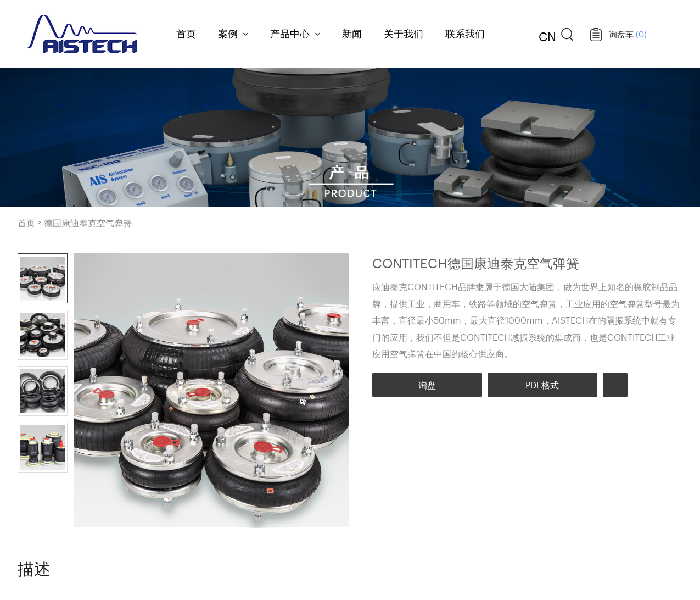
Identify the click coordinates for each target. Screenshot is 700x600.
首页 (186, 33)
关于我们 (404, 33)
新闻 (352, 33)
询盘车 (628, 34)
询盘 (427, 385)
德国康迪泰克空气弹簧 (88, 223)
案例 (228, 33)
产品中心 (290, 33)
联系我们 (465, 33)
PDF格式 (542, 385)
